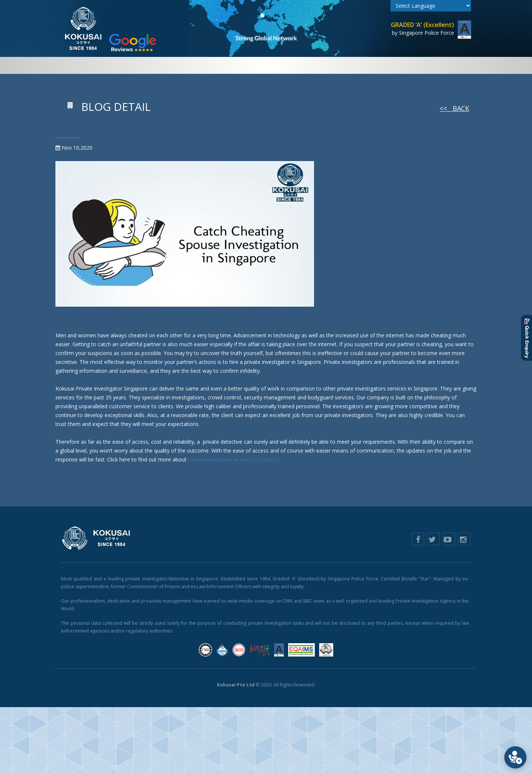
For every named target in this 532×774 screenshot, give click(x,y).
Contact (439, 65)
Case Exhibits (227, 65)
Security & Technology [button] (284, 65)
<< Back (454, 108)
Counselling (343, 65)
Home (98, 65)
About (121, 65)
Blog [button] (410, 65)
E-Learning (381, 65)
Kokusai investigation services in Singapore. (239, 476)
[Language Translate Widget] (431, 6)
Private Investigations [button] (168, 65)
